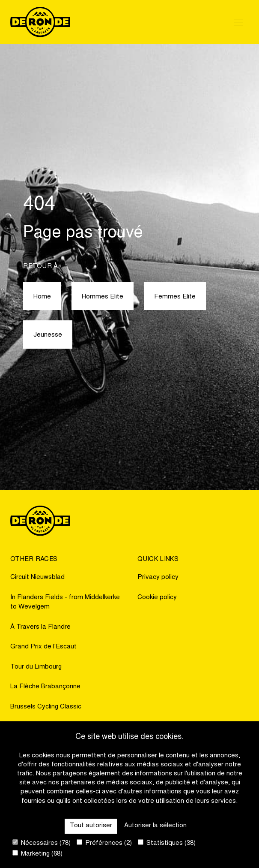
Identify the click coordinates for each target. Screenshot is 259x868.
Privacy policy (158, 577)
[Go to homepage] (40, 22)
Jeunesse (48, 335)
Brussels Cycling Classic (46, 707)
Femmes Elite (175, 297)
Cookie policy (157, 598)
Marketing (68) (37, 854)
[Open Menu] (238, 22)
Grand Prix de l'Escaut (43, 647)
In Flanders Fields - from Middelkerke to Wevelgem (65, 603)
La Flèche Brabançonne (45, 687)
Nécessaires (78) (42, 843)
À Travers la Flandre (40, 627)
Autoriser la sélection (155, 826)
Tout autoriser (91, 826)
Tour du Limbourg (36, 667)
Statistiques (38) (167, 843)
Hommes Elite (103, 297)
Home (42, 297)
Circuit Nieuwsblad (37, 577)
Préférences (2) (104, 843)
